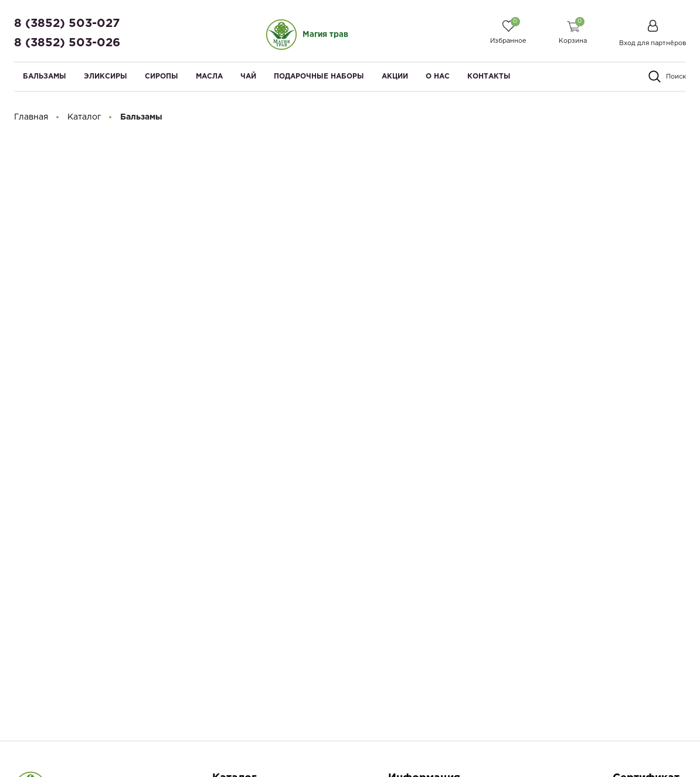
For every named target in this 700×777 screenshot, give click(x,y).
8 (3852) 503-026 (67, 43)
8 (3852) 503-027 (67, 23)
